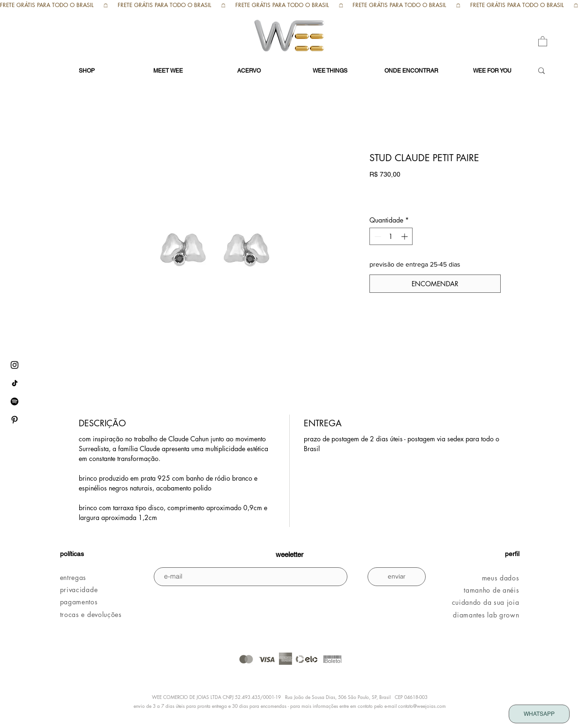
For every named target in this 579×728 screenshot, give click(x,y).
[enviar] (397, 577)
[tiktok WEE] (15, 383)
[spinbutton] (391, 236)
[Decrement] (377, 236)
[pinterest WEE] (15, 420)
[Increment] (405, 236)
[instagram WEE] (15, 365)
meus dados (501, 578)
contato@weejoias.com (422, 706)
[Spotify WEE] (15, 401)
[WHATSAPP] (539, 714)
